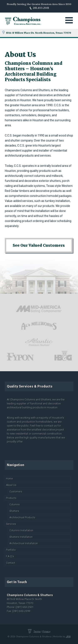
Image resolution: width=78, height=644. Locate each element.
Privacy (46, 632)
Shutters (14, 511)
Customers (16, 492)
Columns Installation (21, 531)
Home (9, 479)
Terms (37, 632)
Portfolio (11, 550)
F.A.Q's (10, 556)
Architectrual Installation (24, 543)
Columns (15, 505)
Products (11, 498)
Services (11, 524)
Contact (11, 563)
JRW (68, 637)
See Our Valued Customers (39, 245)
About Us (11, 485)
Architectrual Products (22, 518)
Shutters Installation (21, 537)
